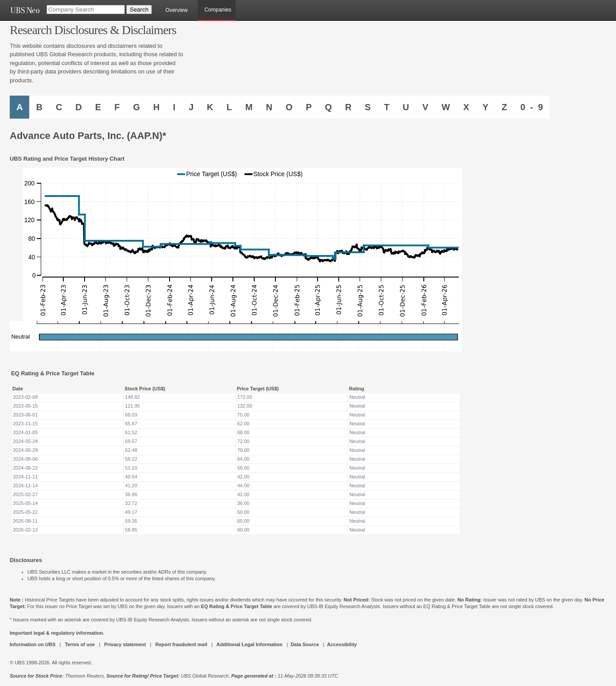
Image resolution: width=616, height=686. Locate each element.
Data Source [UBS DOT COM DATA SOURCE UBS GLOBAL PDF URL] (305, 644)
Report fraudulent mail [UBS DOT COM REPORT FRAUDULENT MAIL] (181, 644)
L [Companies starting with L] (229, 107)
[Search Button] (139, 10)
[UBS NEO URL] (25, 10)
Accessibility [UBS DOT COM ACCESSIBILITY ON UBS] (342, 644)
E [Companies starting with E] (98, 107)
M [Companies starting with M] (249, 107)
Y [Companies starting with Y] (485, 107)
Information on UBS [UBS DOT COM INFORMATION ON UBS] (33, 644)
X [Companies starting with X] (466, 107)
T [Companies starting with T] (387, 107)
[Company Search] (86, 10)
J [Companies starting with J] (191, 107)
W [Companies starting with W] (446, 107)
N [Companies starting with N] (269, 107)
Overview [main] (177, 10)
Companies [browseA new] (218, 10)
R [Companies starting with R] (348, 107)
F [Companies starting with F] (117, 107)
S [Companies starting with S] (368, 107)
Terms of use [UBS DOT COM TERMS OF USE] (80, 644)
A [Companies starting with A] (19, 107)
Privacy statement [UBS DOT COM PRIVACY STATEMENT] (125, 644)
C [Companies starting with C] (59, 107)
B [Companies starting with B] (39, 107)
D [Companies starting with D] (78, 107)
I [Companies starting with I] (174, 107)
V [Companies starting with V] (425, 107)
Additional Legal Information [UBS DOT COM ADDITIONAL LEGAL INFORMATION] (250, 644)
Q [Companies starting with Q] (329, 107)
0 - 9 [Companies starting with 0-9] (532, 107)
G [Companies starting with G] (136, 107)
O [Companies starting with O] (289, 107)
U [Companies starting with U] (406, 107)
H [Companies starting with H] (156, 107)
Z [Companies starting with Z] (504, 107)
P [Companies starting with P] (308, 107)
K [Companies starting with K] (210, 107)
